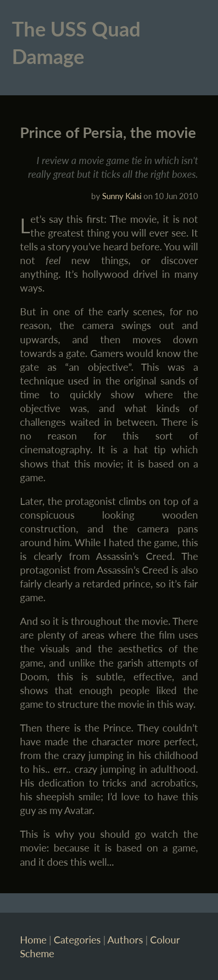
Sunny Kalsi (122, 196)
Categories (77, 939)
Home (33, 939)
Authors (125, 939)
